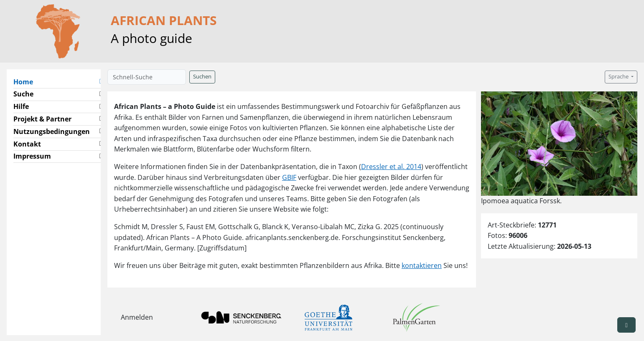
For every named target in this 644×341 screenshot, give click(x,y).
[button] (626, 325)
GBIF (289, 177)
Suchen (202, 77)
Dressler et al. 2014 (391, 167)
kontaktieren (422, 265)
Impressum (32, 156)
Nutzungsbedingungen (52, 131)
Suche (23, 94)
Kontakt (27, 144)
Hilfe (21, 106)
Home (27, 81)
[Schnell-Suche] (147, 77)
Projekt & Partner (42, 119)
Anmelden (137, 317)
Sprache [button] (619, 77)
